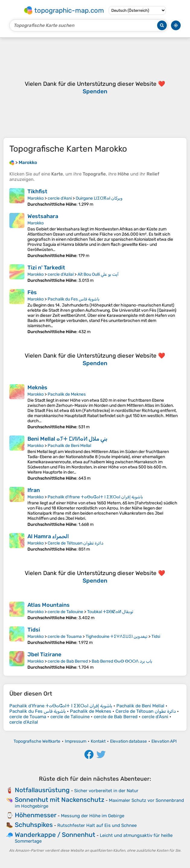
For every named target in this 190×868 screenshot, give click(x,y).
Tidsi (34, 630)
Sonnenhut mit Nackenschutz (60, 800)
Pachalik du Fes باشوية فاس (74, 299)
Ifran (34, 490)
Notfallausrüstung (42, 790)
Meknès (37, 387)
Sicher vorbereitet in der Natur (106, 791)
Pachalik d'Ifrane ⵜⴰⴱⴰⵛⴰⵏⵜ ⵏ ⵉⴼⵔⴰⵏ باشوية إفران (95, 497)
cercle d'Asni (60, 198)
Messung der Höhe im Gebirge (93, 816)
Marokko (36, 198)
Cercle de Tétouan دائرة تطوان (76, 543)
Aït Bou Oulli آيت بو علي (98, 274)
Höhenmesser (36, 815)
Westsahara (43, 216)
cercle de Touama (65, 637)
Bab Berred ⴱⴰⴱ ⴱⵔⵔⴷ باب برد (122, 661)
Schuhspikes (34, 825)
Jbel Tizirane (44, 654)
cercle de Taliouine (65, 612)
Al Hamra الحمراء (48, 536)
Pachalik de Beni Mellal (69, 446)
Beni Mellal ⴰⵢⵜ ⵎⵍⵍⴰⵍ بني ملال (67, 439)
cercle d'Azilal (61, 274)
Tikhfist (37, 191)
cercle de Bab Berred (68, 661)
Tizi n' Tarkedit (46, 268)
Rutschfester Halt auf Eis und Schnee (97, 825)
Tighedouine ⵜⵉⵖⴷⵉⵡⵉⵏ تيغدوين (117, 637)
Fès (32, 292)
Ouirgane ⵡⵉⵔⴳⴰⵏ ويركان (99, 198)
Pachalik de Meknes (67, 394)
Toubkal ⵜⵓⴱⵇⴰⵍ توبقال (110, 612)
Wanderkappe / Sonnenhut (55, 835)
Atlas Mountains (49, 605)
